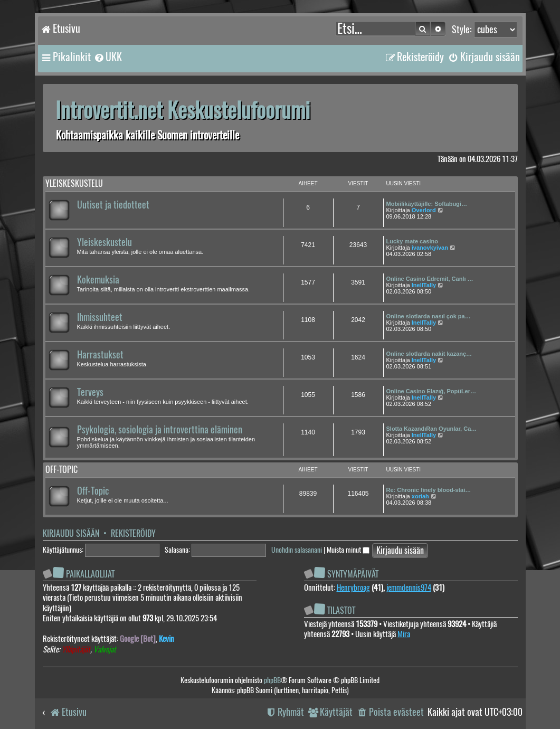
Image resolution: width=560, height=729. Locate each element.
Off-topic (61, 470)
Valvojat (105, 650)
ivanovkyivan (430, 248)
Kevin (167, 639)
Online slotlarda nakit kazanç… (429, 354)
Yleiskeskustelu (74, 183)
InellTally (424, 285)
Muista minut (348, 550)
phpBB (272, 680)
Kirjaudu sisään (71, 533)
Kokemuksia (98, 280)
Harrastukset (100, 355)
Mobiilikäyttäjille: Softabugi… (427, 204)
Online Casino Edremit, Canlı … (430, 279)
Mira (404, 634)
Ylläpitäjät (76, 650)
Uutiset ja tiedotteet (113, 205)
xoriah (420, 496)
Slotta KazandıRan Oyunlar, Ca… (432, 429)
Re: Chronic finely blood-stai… (429, 490)
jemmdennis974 (409, 588)
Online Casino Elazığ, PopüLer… (431, 391)
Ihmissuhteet (100, 317)
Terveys (90, 392)
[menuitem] (108, 57)
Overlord (424, 210)
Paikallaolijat (90, 574)
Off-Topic (93, 491)
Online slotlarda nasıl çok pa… (429, 316)
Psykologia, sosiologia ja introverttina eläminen (160, 430)
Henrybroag (353, 588)
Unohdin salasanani (297, 550)
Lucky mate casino (412, 241)
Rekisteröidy (133, 533)
